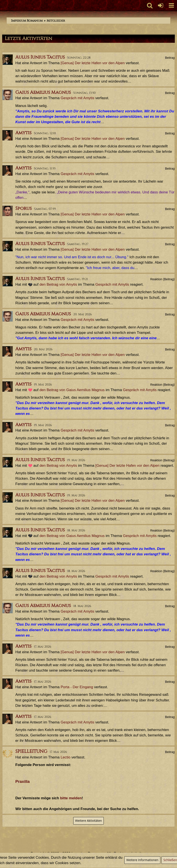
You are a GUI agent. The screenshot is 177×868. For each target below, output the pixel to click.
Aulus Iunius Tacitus (40, 57)
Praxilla (22, 781)
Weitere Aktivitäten (89, 821)
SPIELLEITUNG (31, 752)
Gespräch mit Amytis (77, 98)
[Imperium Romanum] (2, 5)
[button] (171, 5)
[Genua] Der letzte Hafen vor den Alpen (93, 63)
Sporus (24, 209)
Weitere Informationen (142, 860)
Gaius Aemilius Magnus (43, 92)
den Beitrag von (58, 284)
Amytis (23, 133)
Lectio (65, 757)
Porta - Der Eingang (77, 687)
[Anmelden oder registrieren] (161, 5)
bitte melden (71, 798)
